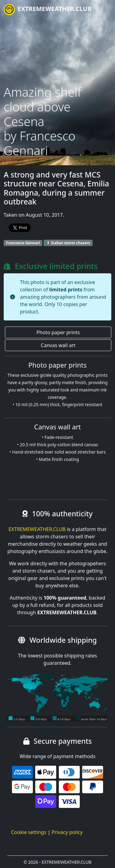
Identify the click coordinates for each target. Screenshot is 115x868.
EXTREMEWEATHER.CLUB (48, 9)
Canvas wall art (58, 345)
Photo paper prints (58, 332)
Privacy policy (67, 832)
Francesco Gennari (23, 243)
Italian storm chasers (68, 243)
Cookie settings (29, 832)
